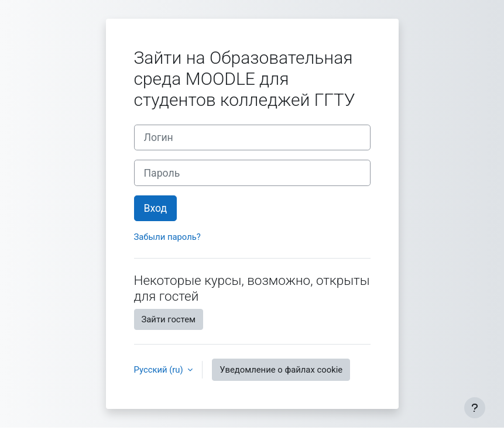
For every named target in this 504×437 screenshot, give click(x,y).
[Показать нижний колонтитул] (475, 408)
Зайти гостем (169, 319)
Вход (156, 208)
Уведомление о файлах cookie (281, 370)
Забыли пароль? (167, 237)
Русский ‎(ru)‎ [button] (160, 370)
